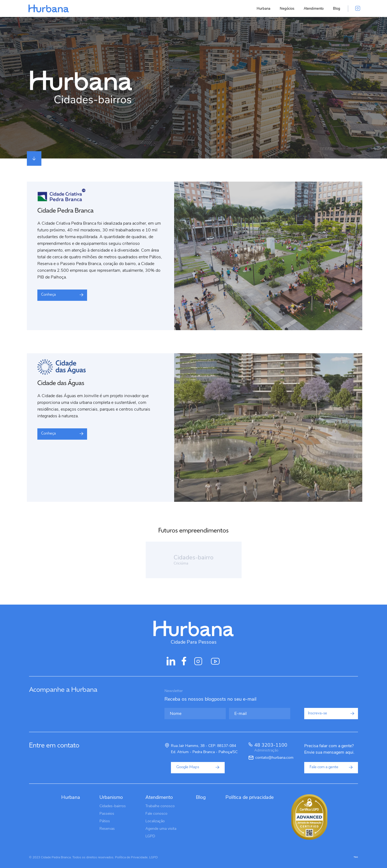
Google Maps (198, 767)
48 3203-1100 (271, 748)
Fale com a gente (331, 767)
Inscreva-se (331, 713)
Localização (155, 821)
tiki (356, 857)
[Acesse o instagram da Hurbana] (358, 9)
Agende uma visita (161, 829)
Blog (337, 9)
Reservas (107, 829)
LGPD (150, 836)
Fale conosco (156, 814)
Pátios (105, 821)
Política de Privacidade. (132, 857)
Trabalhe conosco (160, 806)
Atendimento (314, 9)
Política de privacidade (250, 797)
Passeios (107, 814)
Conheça (62, 295)
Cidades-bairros (113, 806)
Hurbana (264, 9)
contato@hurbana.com (274, 758)
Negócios (287, 9)
